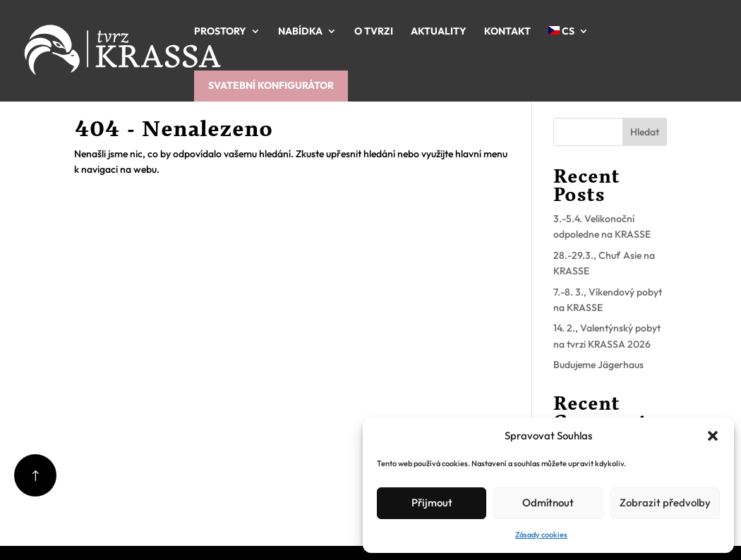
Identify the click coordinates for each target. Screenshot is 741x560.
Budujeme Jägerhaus (598, 365)
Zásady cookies (541, 535)
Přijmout (432, 503)
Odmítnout (548, 503)
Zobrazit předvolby (665, 503)
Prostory (220, 31)
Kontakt (507, 31)
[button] (713, 436)
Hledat (645, 132)
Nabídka (300, 31)
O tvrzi (374, 31)
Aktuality (439, 31)
